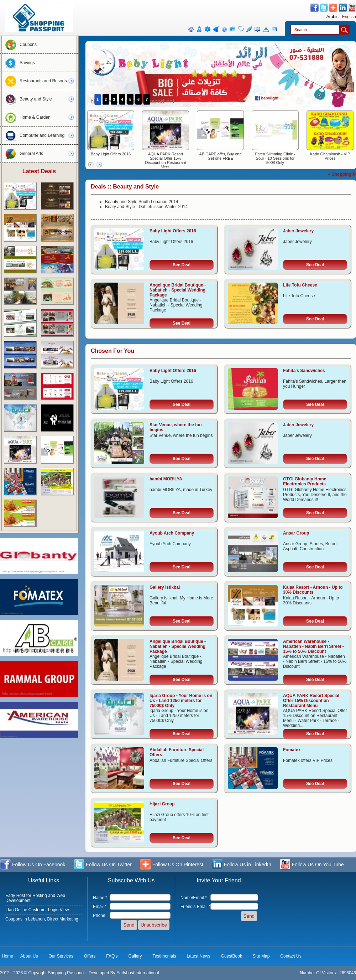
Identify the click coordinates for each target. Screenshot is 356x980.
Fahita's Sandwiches (304, 371)
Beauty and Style (27, 99)
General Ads (22, 154)
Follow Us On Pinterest (172, 865)
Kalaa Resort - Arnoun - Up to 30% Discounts (313, 590)
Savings (18, 63)
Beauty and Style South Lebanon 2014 (142, 202)
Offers (90, 956)
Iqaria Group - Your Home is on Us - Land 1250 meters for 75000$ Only (181, 701)
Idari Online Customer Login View (37, 910)
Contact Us (291, 956)
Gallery (135, 956)
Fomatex (292, 750)
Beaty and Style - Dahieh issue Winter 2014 (146, 207)
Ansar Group (296, 533)
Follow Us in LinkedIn (242, 865)
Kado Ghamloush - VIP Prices (330, 156)
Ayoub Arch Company (172, 533)
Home (7, 956)
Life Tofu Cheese (300, 285)
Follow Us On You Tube (312, 865)
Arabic (333, 17)
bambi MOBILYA (166, 479)
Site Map (261, 956)
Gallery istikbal (165, 587)
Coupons (19, 45)
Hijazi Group (162, 804)
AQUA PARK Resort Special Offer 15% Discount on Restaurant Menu (166, 160)
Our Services (61, 956)
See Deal (182, 265)
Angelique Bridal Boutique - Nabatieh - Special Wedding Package (178, 290)
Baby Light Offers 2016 (111, 154)
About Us (29, 956)
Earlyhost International (138, 973)
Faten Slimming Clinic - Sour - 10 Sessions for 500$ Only (275, 158)
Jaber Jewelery (298, 231)
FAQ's (112, 956)
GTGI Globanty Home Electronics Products (305, 481)
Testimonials (164, 956)
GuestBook (232, 956)
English (349, 17)
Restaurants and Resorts (34, 81)
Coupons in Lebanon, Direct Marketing (42, 919)
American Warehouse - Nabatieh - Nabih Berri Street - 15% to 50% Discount (313, 646)
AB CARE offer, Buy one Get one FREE (220, 156)
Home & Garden (26, 117)
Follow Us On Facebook (33, 865)
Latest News (199, 956)
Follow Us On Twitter (103, 865)
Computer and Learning (33, 135)
